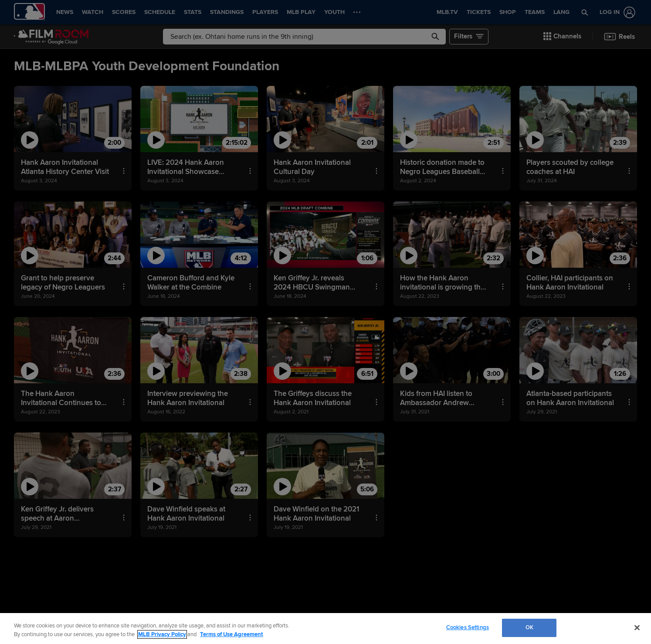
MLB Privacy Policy (162, 634)
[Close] (637, 627)
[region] (325, 629)
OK (529, 627)
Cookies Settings (468, 627)
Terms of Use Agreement (231, 634)
